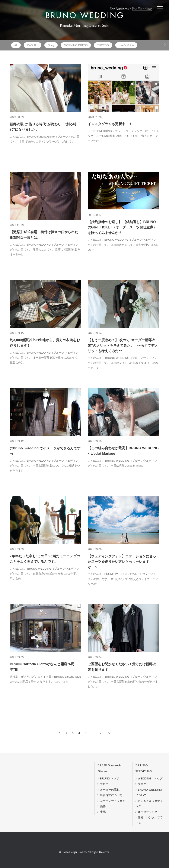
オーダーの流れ (109, 790)
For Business (119, 9)
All (16, 45)
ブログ (103, 784)
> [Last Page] (109, 733)
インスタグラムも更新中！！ (110, 124)
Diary (51, 45)
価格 (102, 806)
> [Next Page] (101, 733)
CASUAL (33, 45)
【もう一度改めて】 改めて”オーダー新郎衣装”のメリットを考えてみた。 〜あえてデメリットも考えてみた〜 (123, 345)
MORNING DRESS (76, 45)
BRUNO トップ (108, 778)
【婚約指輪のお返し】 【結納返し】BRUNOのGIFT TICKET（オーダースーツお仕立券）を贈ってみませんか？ (122, 227)
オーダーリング (146, 812)
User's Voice (126, 45)
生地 (102, 812)
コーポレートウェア (111, 801)
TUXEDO (103, 45)
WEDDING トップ (149, 778)
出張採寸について (110, 795)
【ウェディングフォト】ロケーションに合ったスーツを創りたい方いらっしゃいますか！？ (122, 562)
